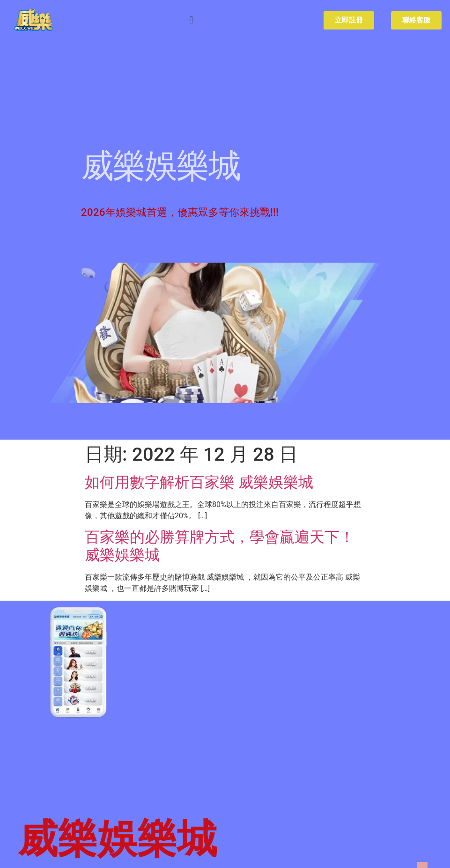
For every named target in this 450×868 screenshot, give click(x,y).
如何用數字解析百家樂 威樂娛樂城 (199, 482)
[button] (191, 20)
